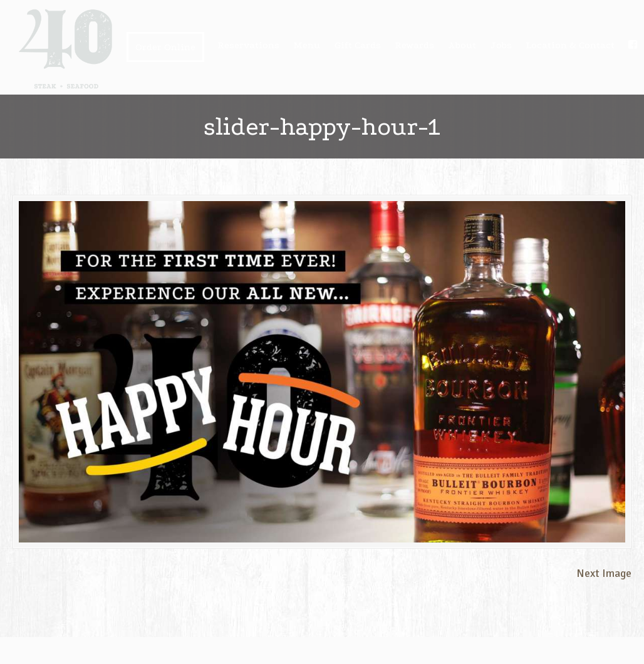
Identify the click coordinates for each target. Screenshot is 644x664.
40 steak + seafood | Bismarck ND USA (65, 49)
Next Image (604, 573)
